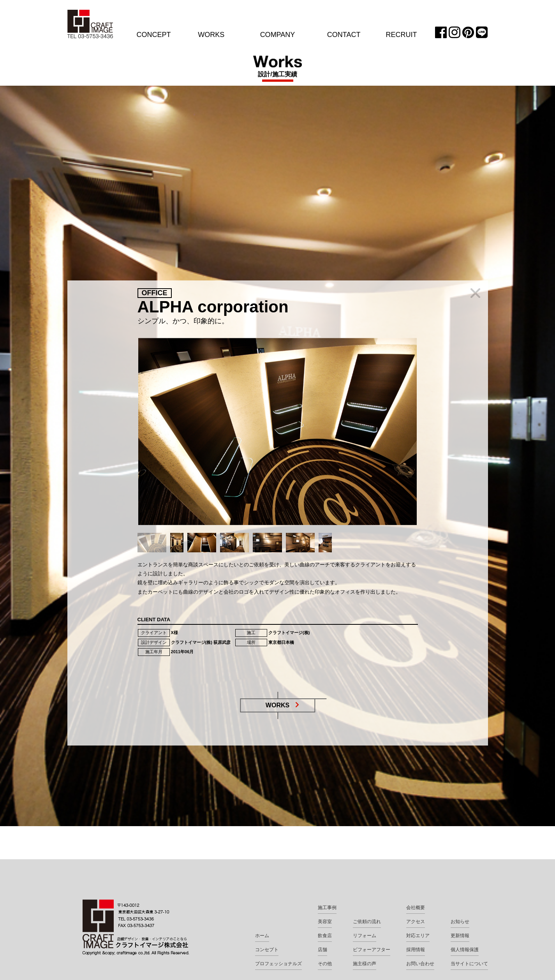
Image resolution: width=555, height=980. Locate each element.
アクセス (416, 922)
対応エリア (418, 936)
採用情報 (416, 950)
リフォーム (365, 936)
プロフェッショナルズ (278, 964)
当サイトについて (469, 964)
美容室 (325, 922)
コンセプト (267, 950)
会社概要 (416, 908)
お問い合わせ (420, 964)
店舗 (322, 950)
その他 (325, 964)
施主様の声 (365, 964)
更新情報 (460, 936)
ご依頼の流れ (367, 922)
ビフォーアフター (372, 950)
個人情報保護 (465, 950)
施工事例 (327, 908)
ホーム (262, 936)
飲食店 (325, 936)
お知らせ (460, 922)
